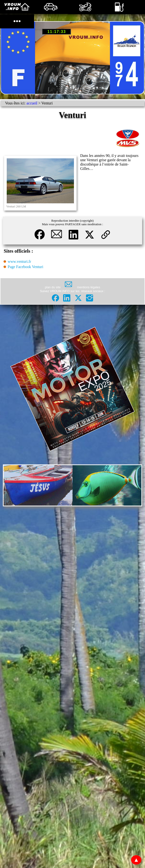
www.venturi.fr (19, 261)
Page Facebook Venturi (25, 267)
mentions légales (88, 287)
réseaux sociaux (92, 291)
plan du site (53, 287)
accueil (32, 103)
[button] (40, 240)
